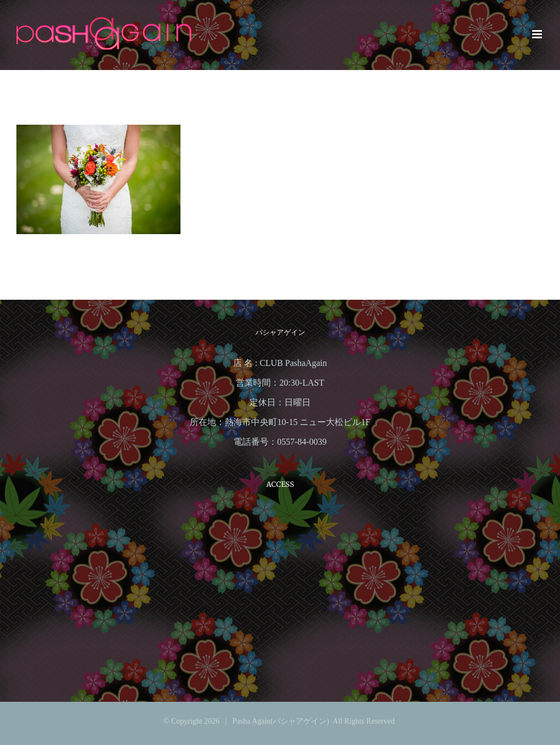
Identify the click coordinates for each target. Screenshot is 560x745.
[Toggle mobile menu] (538, 34)
